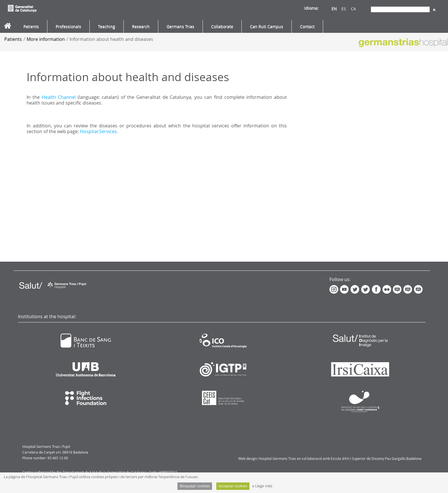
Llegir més (264, 486)
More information (46, 39)
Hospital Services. (99, 131)
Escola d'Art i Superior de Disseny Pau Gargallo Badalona (376, 458)
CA (353, 9)
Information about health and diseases (111, 39)
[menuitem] (31, 27)
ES (344, 9)
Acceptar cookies (233, 486)
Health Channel (59, 97)
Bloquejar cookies (195, 486)
